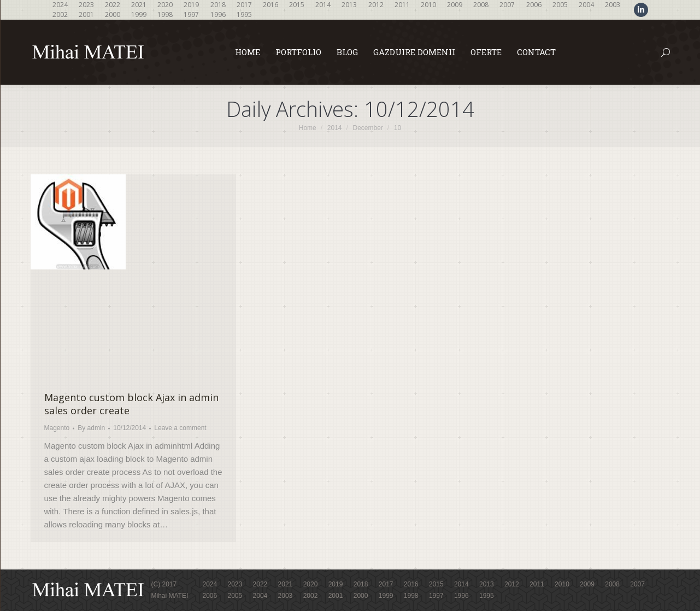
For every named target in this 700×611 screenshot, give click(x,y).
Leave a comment (180, 428)
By (91, 428)
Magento (57, 428)
